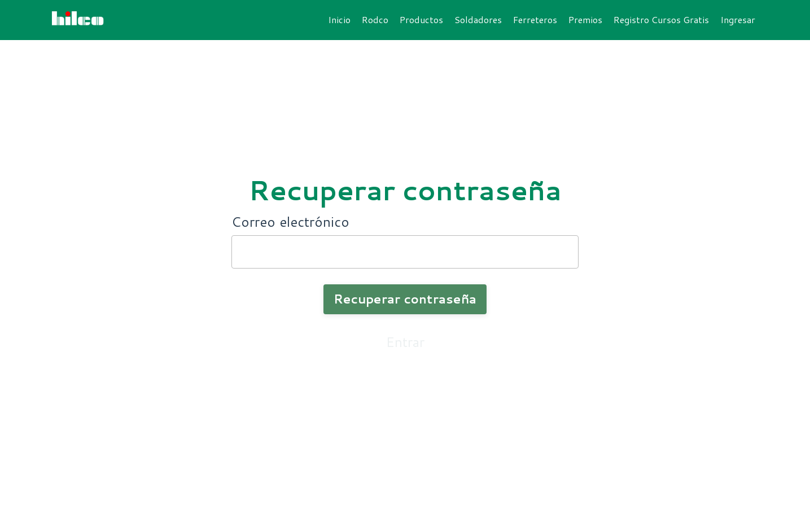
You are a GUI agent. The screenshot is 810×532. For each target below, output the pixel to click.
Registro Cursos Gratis (661, 19)
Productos (421, 19)
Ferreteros (535, 19)
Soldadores (478, 19)
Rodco (375, 19)
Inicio (339, 19)
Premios (585, 19)
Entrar (405, 342)
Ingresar (738, 19)
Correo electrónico (290, 222)
